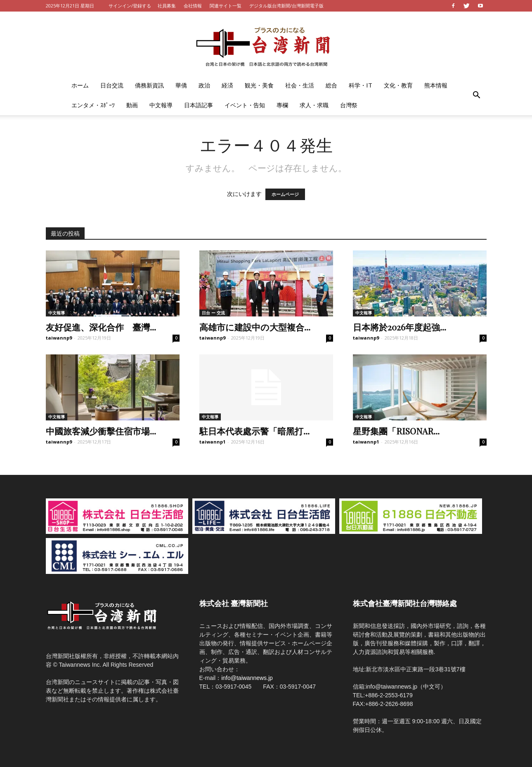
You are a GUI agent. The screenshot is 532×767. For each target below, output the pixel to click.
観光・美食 (259, 85)
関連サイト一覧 (226, 6)
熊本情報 (436, 85)
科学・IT (361, 85)
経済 (227, 85)
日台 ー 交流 (213, 313)
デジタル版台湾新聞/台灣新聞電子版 (286, 6)
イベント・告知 (245, 105)
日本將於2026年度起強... (400, 327)
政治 (204, 85)
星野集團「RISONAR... (396, 431)
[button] (477, 95)
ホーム (80, 85)
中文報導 (161, 105)
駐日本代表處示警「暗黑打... (254, 431)
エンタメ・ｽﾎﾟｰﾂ (93, 105)
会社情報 (193, 6)
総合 (331, 85)
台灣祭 (349, 105)
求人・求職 (314, 105)
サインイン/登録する (130, 6)
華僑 (181, 85)
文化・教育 (398, 85)
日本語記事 (199, 105)
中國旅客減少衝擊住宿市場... (101, 431)
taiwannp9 (59, 338)
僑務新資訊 (149, 85)
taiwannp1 (212, 442)
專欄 (282, 105)
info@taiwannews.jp (247, 678)
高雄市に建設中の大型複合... (255, 327)
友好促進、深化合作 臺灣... (101, 327)
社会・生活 (300, 85)
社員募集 (167, 6)
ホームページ (285, 194)
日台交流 (112, 85)
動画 (132, 105)
